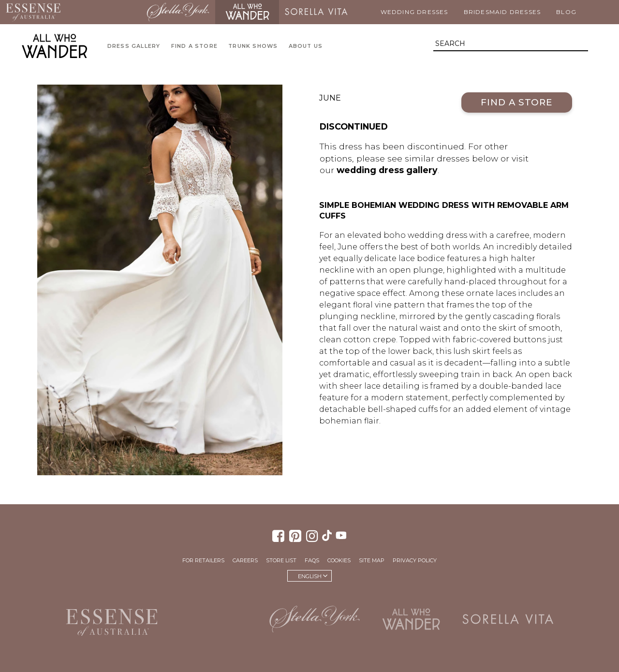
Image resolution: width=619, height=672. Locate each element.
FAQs (312, 560)
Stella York (178, 12)
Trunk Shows (253, 46)
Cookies (339, 560)
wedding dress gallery (387, 170)
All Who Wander (247, 12)
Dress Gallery (134, 46)
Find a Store (194, 46)
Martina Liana (103, 12)
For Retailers (203, 560)
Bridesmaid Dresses (502, 12)
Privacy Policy (415, 560)
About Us (306, 46)
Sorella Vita (316, 12)
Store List (281, 560)
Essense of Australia (33, 12)
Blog (566, 12)
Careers (245, 560)
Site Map (372, 560)
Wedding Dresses (414, 12)
